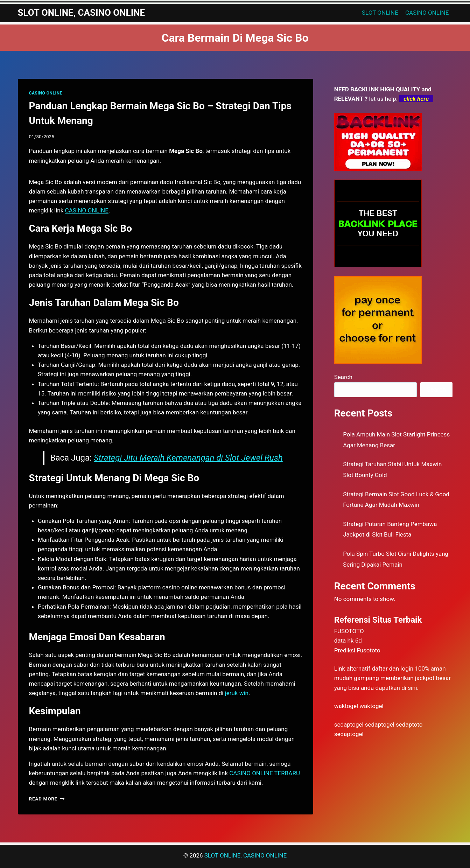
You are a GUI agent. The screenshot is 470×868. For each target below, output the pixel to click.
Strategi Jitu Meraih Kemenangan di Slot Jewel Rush (188, 458)
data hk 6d (348, 640)
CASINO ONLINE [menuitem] (87, 210)
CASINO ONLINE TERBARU (265, 773)
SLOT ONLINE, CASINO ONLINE (245, 855)
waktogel (346, 706)
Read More (47, 799)
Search (343, 377)
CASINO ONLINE (427, 13)
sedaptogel (349, 724)
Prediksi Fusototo (357, 650)
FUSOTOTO (349, 631)
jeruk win (237, 693)
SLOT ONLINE (380, 13)
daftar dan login (392, 668)
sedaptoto (409, 724)
